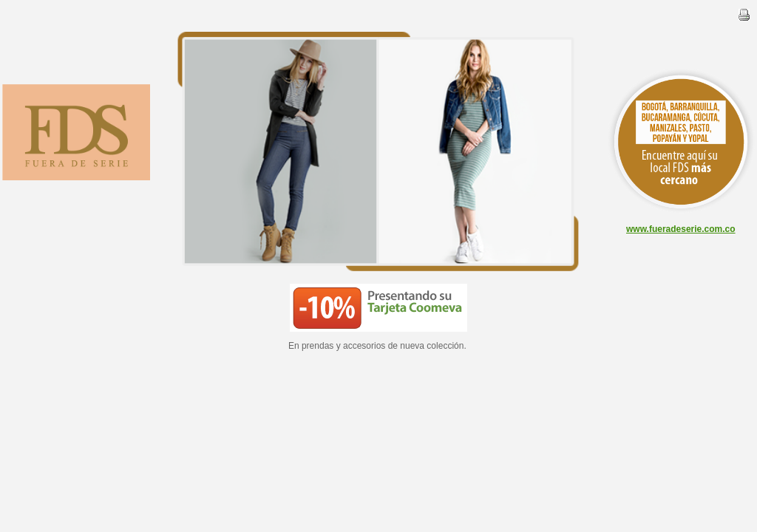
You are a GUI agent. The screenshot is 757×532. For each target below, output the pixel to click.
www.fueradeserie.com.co (681, 229)
